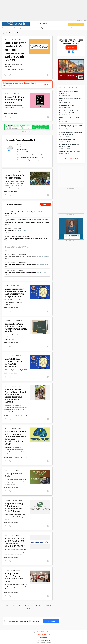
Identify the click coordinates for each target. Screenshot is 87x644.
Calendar (10, 28)
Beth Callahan (9, 113)
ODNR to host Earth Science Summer (14, 177)
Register (73, 28)
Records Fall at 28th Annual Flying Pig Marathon (14, 100)
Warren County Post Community (13, 204)
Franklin (7, 570)
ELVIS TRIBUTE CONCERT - (19, 248)
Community (17, 28)
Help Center (47, 634)
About (38, 28)
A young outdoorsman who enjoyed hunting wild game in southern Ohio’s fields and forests (16, 482)
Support (47, 84)
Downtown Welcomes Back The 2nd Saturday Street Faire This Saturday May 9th (24, 213)
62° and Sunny (43, 24)
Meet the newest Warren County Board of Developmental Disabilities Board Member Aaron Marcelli (15, 396)
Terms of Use (40, 643)
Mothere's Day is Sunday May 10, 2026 (16, 370)
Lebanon (7, 39)
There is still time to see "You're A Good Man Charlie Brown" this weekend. (15, 302)
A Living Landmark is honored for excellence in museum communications (14, 337)
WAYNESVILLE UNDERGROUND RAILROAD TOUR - (27, 256)
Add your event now (71, 158)
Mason (6, 286)
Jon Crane (8, 70)
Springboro (7, 321)
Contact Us (39, 634)
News (4, 28)
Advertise (32, 28)
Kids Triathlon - (15, 230)
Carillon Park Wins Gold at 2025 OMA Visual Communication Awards (16, 328)
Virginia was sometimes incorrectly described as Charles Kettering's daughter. (15, 517)
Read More (7, 215)
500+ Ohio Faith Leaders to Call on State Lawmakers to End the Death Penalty (15, 52)
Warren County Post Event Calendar (70, 88)
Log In (80, 28)
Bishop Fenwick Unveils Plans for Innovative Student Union (14, 577)
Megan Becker (9, 415)
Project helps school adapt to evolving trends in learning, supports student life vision (16, 587)
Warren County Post (18, 70)
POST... (46, 204)
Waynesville (21, 209)
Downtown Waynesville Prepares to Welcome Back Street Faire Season (27, 222)
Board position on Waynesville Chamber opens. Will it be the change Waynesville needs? (26, 239)
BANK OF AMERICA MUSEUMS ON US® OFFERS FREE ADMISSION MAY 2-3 (15, 542)
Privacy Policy (47, 643)
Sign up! (71, 48)
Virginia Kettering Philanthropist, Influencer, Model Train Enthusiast (14, 507)
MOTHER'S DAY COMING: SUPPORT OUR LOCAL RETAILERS (14, 363)
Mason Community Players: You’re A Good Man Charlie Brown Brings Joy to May (15, 293)
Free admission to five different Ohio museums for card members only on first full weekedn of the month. (16, 552)
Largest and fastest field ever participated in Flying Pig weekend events (15, 108)
